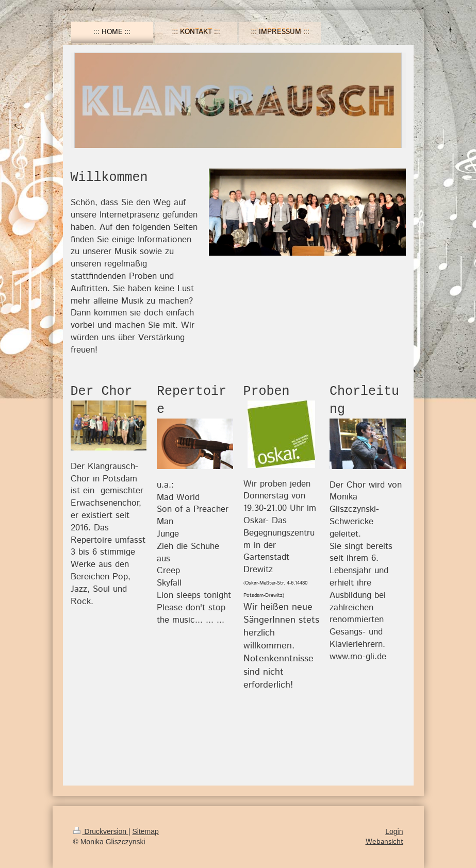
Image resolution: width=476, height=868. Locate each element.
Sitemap (146, 831)
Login (394, 831)
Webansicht (384, 842)
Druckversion (101, 831)
